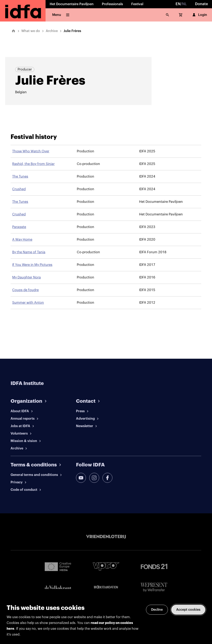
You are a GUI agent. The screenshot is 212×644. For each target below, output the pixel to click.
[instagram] (94, 478)
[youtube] (81, 478)
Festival (137, 4)
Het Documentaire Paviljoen (72, 4)
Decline (157, 610)
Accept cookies (188, 610)
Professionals (112, 4)
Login (199, 15)
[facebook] (107, 478)
